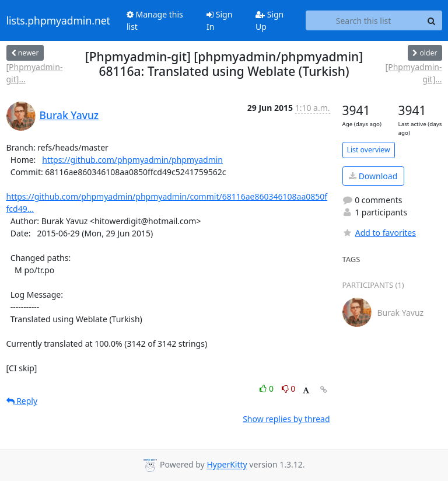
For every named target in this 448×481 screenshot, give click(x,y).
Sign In (219, 20)
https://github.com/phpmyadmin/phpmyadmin (132, 160)
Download (373, 176)
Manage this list (155, 20)
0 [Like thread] (267, 388)
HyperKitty (227, 465)
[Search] (432, 20)
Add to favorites (379, 233)
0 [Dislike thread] (289, 388)
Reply (22, 401)
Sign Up (269, 20)
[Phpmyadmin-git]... (35, 73)
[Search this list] (364, 20)
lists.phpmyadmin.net (58, 20)
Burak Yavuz (69, 115)
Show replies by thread (286, 419)
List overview (369, 150)
